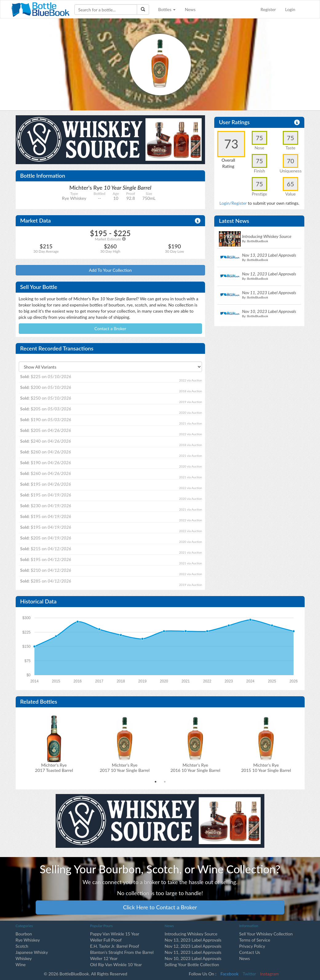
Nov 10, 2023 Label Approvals (193, 958)
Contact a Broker (110, 328)
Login (290, 9)
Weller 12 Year (104, 958)
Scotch (22, 946)
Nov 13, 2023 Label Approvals (193, 940)
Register (268, 9)
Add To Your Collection (110, 270)
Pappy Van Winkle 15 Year (115, 934)
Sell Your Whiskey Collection (266, 934)
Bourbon (24, 934)
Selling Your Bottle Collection (192, 964)
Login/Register (233, 203)
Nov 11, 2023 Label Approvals (193, 952)
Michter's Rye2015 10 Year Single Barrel (266, 768)
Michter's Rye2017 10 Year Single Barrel (124, 768)
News (190, 9)
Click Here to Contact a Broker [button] (160, 907)
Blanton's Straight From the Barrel (122, 952)
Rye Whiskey (28, 940)
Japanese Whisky (32, 952)
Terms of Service (255, 940)
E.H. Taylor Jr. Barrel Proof (115, 946)
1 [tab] (156, 782)
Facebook (229, 974)
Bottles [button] (167, 9)
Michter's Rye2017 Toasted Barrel (54, 768)
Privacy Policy (252, 946)
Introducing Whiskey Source (191, 934)
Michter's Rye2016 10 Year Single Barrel (195, 768)
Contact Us (250, 952)
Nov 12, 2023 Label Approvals (193, 946)
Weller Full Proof (106, 940)
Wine (21, 964)
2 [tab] (165, 782)
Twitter (249, 974)
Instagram (270, 974)
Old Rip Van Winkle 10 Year (116, 964)
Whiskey (24, 958)
